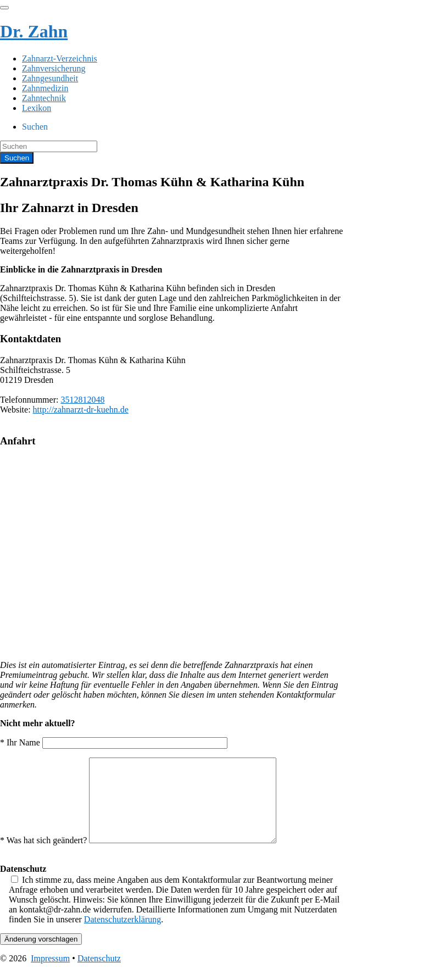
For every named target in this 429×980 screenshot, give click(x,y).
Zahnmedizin (45, 88)
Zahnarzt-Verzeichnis (60, 59)
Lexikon (37, 108)
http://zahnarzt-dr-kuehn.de (81, 410)
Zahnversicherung (54, 68)
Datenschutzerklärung (122, 936)
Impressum (50, 975)
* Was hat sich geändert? (149, 857)
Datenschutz (99, 975)
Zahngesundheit (50, 78)
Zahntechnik (44, 98)
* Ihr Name (114, 742)
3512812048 (82, 400)
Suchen (35, 127)
